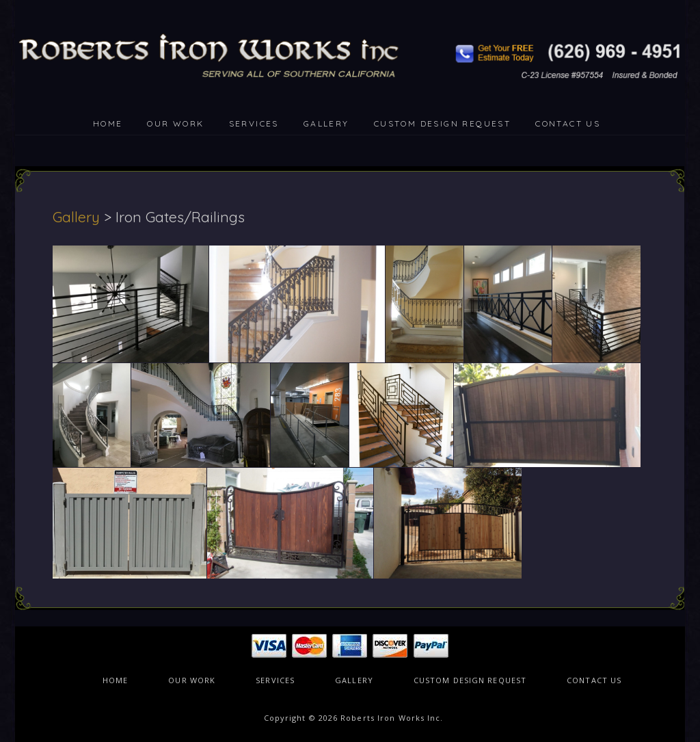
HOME (108, 123)
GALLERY (326, 123)
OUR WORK (175, 123)
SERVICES (254, 123)
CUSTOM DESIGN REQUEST (442, 123)
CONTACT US (568, 123)
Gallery (76, 217)
